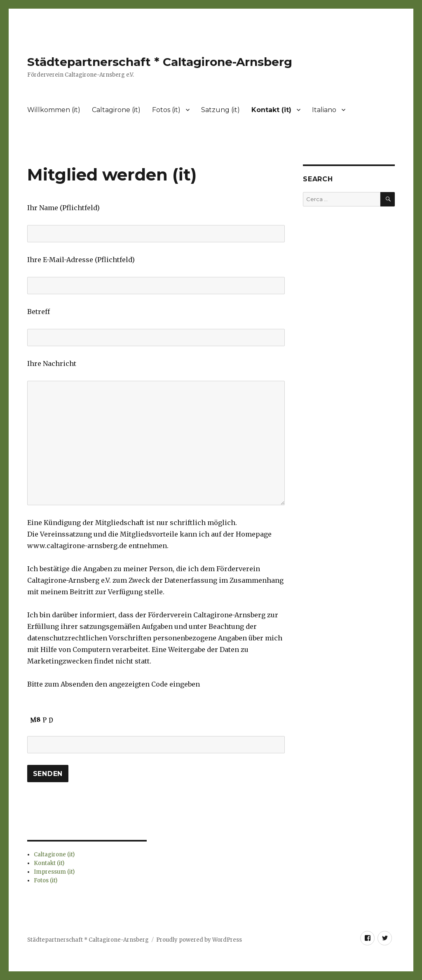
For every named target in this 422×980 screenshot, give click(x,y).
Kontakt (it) (271, 110)
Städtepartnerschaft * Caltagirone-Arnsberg (160, 62)
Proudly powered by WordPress (199, 940)
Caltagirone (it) (116, 110)
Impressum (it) (54, 872)
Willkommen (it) (54, 110)
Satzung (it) (220, 110)
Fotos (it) (166, 110)
